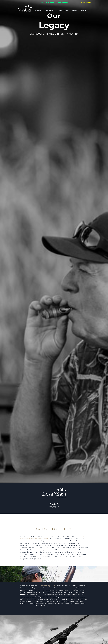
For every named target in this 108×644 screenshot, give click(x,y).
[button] (39, 11)
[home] (25, 9)
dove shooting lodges (47, 586)
